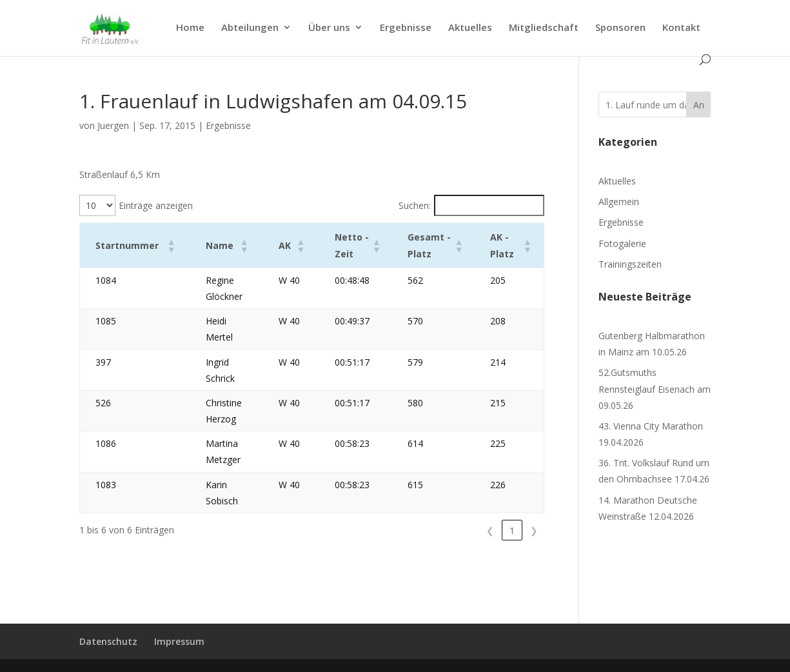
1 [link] (512, 530)
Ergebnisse (406, 28)
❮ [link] (490, 530)
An (699, 105)
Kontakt (681, 28)
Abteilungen (250, 28)
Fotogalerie (622, 243)
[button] (165, 246)
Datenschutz (108, 641)
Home (190, 28)
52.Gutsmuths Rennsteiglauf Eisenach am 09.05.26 (655, 389)
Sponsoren (620, 28)
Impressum (179, 641)
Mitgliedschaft (544, 28)
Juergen (113, 125)
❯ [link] (534, 530)
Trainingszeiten (630, 264)
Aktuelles (470, 28)
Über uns (329, 28)
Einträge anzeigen (156, 205)
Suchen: (415, 205)
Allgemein (619, 202)
